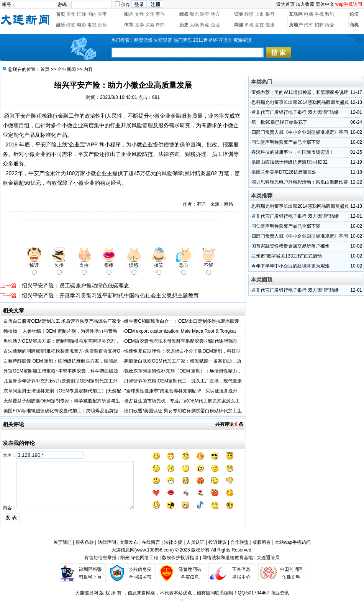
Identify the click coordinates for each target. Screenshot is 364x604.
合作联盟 (239, 542)
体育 (129, 25)
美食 (71, 14)
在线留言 (151, 542)
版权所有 (262, 542)
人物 (194, 25)
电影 (82, 25)
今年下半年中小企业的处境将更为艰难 (290, 266)
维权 (184, 14)
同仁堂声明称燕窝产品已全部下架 (286, 142)
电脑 (308, 14)
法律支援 (173, 542)
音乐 (102, 25)
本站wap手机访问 (293, 542)
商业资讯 (280, 593)
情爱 (330, 25)
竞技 (259, 25)
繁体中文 (325, 4)
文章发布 (129, 542)
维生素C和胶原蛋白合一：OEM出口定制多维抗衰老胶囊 (182, 321)
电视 (92, 25)
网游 (239, 25)
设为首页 (285, 4)
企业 (215, 25)
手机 (319, 14)
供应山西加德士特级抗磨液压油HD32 (289, 162)
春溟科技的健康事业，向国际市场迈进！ (293, 152)
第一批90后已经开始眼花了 (279, 122)
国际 (82, 14)
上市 (259, 14)
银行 (270, 14)
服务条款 (85, 542)
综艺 (71, 25)
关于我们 (62, 542)
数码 (330, 14)
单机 (249, 25)
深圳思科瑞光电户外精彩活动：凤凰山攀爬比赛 (300, 182)
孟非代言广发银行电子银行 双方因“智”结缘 (295, 112)
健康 (270, 25)
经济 (249, 14)
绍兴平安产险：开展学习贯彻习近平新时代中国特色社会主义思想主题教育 (110, 295)
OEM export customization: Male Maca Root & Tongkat (180, 331)
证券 (239, 14)
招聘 (319, 25)
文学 (139, 25)
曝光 (194, 14)
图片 (129, 14)
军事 (102, 14)
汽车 (308, 25)
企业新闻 (67, 69)
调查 (205, 14)
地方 (215, 14)
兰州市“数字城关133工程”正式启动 (287, 256)
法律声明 (107, 542)
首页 (61, 14)
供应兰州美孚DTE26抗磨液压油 (284, 172)
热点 (205, 25)
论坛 (354, 14)
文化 (150, 14)
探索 (150, 25)
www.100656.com (154, 550)
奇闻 (160, 25)
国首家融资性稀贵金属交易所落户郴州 (290, 246)
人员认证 (195, 542)
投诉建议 (218, 542)
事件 (160, 14)
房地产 (296, 25)
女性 (139, 14)
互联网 (296, 14)
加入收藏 (305, 4)
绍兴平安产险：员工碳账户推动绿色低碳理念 (75, 286)
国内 (92, 14)
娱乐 (61, 25)
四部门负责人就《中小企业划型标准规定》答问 (300, 132)
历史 (184, 25)
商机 (354, 25)
